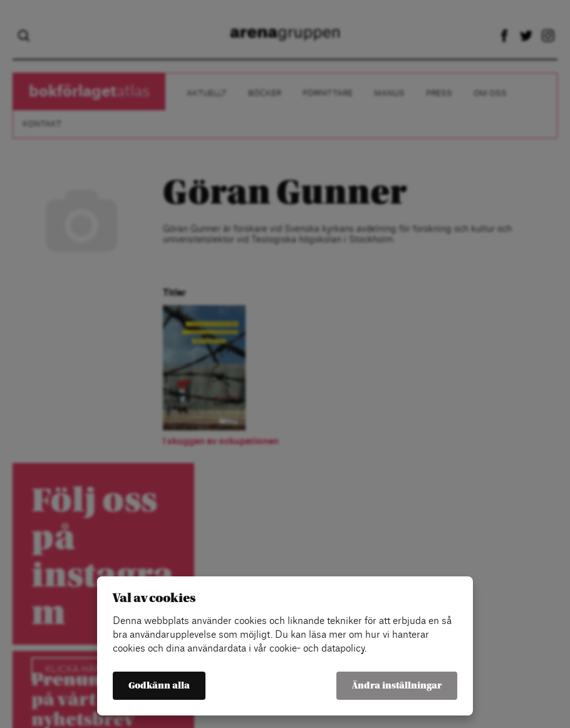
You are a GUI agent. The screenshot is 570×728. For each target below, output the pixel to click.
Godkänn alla (159, 686)
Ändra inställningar (397, 686)
